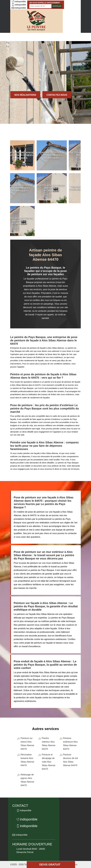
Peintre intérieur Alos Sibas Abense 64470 (49, 744)
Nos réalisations (25, 95)
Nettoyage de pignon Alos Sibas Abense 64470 (27, 780)
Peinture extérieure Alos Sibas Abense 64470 (70, 744)
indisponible (19, 2)
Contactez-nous (57, 95)
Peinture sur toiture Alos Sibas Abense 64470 (27, 744)
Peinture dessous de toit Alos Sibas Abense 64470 (71, 760)
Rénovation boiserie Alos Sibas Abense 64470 (27, 760)
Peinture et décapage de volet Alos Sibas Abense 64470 (49, 762)
